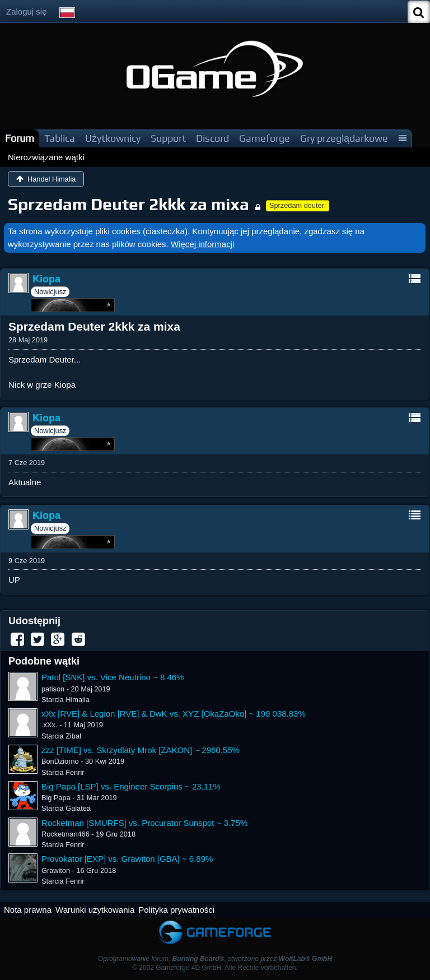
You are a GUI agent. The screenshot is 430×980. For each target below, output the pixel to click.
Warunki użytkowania (95, 910)
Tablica (60, 138)
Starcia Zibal (61, 736)
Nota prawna (28, 910)
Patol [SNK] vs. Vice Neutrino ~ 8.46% (113, 677)
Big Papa (56, 798)
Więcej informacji (202, 244)
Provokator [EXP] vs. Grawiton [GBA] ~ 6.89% (127, 859)
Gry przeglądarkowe (344, 138)
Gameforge (265, 138)
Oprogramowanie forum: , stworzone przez (215, 959)
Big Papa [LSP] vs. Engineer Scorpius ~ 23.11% (131, 786)
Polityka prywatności (176, 910)
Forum (20, 138)
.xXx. (49, 725)
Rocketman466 (66, 834)
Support (168, 138)
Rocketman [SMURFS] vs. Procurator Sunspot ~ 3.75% (144, 823)
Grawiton (56, 870)
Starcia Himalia (66, 700)
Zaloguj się (27, 11)
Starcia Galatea (66, 808)
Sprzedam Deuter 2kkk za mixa (128, 204)
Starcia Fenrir (63, 772)
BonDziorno (60, 761)
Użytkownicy (113, 138)
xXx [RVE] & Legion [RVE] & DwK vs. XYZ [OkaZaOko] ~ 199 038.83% (174, 714)
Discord (212, 138)
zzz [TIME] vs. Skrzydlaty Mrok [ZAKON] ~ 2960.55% (141, 750)
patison (53, 689)
